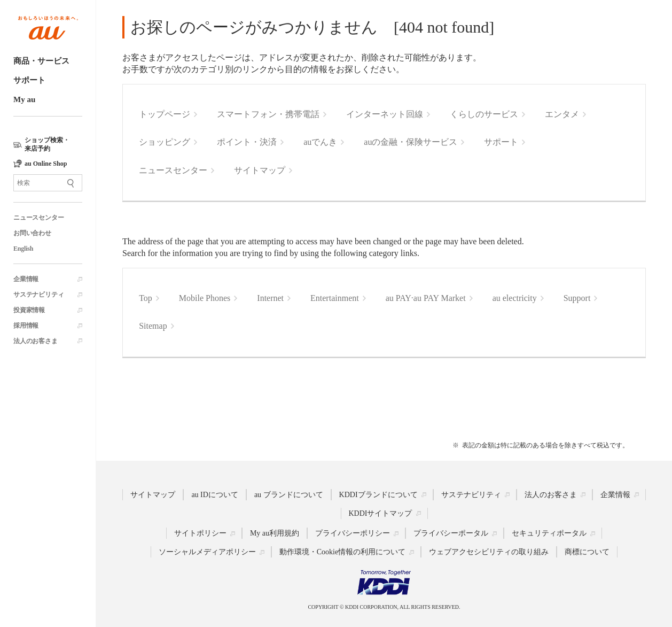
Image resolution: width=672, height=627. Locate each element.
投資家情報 (29, 310)
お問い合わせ (32, 233)
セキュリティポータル (549, 533)
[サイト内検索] (48, 183)
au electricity (515, 298)
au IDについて (215, 494)
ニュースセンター (38, 218)
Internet (270, 298)
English (23, 249)
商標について (587, 552)
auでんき (320, 142)
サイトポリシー (200, 533)
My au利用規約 (275, 533)
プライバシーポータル (451, 533)
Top (146, 298)
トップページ (165, 114)
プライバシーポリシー (353, 533)
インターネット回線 (385, 114)
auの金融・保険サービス (411, 142)
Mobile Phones (205, 298)
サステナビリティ (38, 295)
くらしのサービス (484, 114)
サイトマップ (260, 170)
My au (24, 99)
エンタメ (562, 114)
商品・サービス (41, 61)
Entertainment (335, 298)
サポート (29, 80)
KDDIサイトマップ (381, 513)
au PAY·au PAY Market (426, 298)
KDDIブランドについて (378, 494)
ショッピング (165, 142)
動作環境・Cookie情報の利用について (342, 552)
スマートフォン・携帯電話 (268, 114)
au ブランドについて (289, 494)
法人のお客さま (36, 341)
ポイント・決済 (247, 142)
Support (577, 298)
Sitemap (153, 326)
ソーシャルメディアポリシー (207, 552)
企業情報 (26, 279)
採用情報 (26, 326)
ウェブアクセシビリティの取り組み (489, 552)
